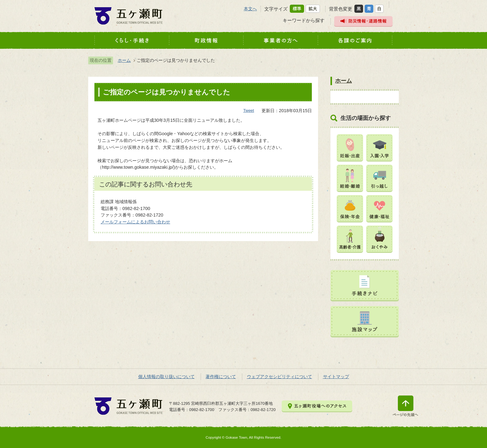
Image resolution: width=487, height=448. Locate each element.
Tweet (249, 110)
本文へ (250, 9)
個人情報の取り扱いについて (166, 377)
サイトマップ (336, 377)
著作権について (221, 377)
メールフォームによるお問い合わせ (135, 222)
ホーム (124, 60)
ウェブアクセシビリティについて (280, 377)
